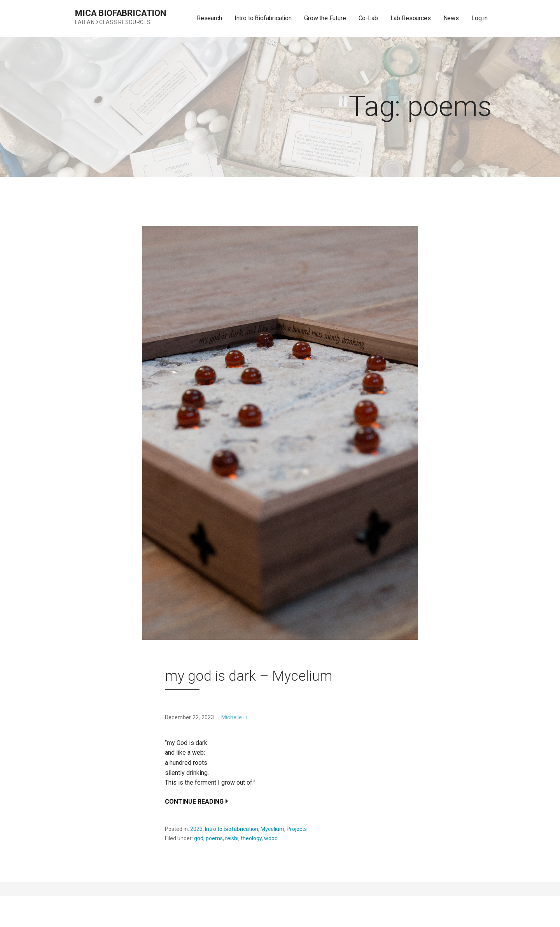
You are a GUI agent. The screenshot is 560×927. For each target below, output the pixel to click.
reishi (232, 838)
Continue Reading (194, 802)
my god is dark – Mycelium (249, 676)
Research (209, 18)
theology (251, 838)
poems (214, 838)
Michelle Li (234, 718)
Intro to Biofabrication (263, 18)
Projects (297, 829)
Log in (479, 18)
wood (271, 838)
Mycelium (272, 829)
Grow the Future (325, 18)
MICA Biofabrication (121, 13)
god (199, 838)
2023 (196, 829)
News (451, 18)
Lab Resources (411, 18)
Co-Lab (368, 18)
